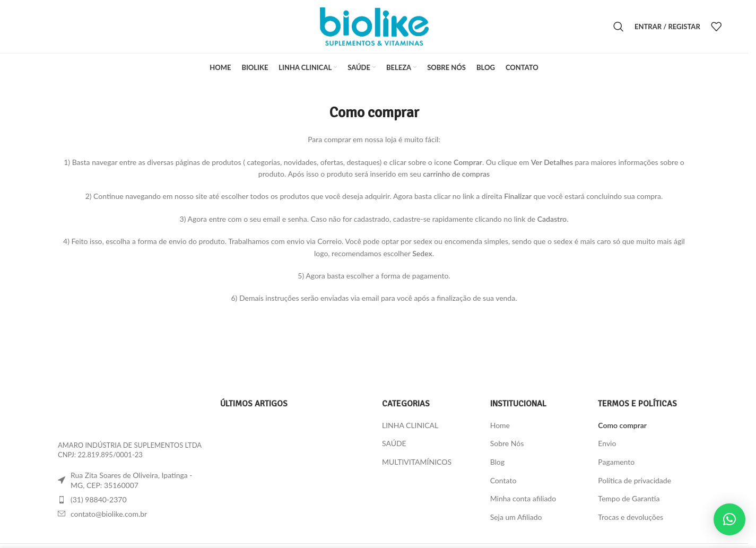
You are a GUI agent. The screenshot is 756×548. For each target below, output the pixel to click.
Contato (503, 480)
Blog (497, 462)
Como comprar (622, 425)
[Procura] (619, 27)
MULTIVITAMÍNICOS (417, 462)
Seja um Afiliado (516, 517)
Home (500, 425)
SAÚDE (394, 443)
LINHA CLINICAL (410, 425)
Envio (607, 443)
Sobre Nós (507, 443)
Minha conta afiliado (523, 498)
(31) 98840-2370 (99, 499)
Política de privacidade (635, 480)
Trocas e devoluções (631, 517)
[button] (729, 519)
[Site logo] (374, 26)
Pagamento (616, 462)
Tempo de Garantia (629, 498)
